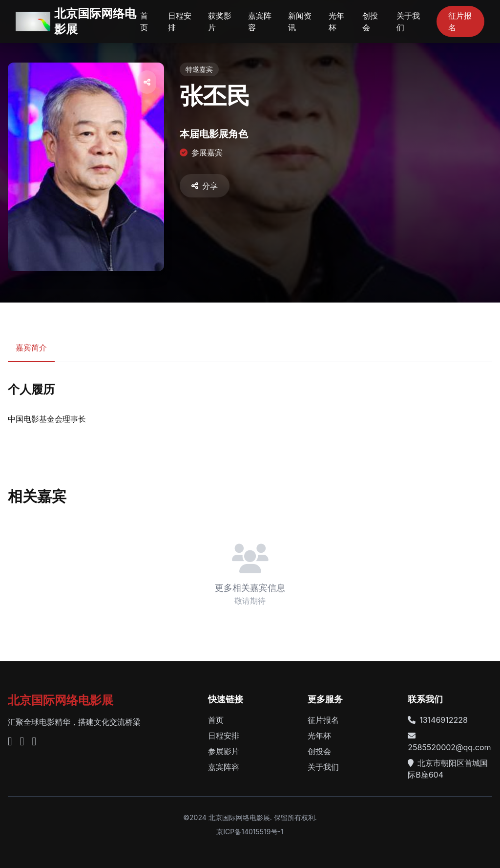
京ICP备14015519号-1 (250, 832)
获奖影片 (220, 22)
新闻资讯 (300, 22)
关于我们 (408, 22)
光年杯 (336, 22)
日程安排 (180, 22)
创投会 (370, 22)
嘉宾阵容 (260, 22)
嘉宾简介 (31, 347)
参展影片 (224, 751)
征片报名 (460, 22)
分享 (205, 186)
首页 (144, 22)
